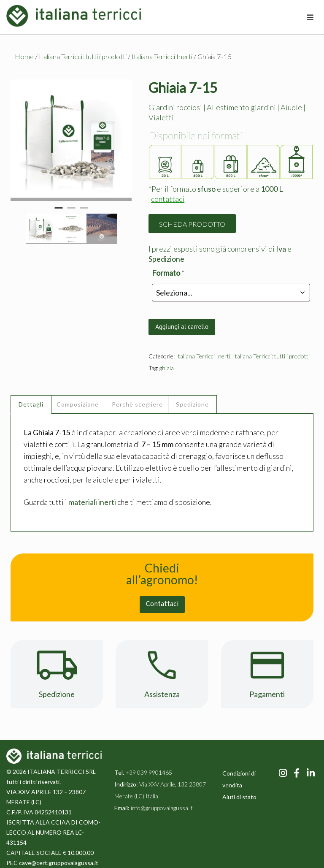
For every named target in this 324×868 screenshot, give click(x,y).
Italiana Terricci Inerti (162, 57)
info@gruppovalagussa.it (161, 808)
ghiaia (167, 368)
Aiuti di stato (239, 797)
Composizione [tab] (78, 404)
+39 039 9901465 (149, 772)
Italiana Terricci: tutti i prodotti (83, 57)
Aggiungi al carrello (182, 327)
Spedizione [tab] (192, 404)
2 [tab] (71, 212)
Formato (168, 273)
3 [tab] (84, 212)
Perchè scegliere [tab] (137, 404)
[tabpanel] (71, 140)
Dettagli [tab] (31, 404)
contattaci (168, 199)
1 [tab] (59, 212)
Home (24, 57)
